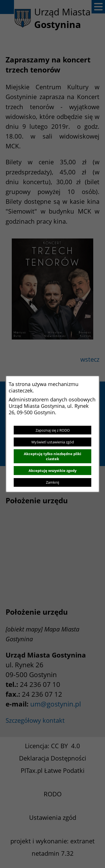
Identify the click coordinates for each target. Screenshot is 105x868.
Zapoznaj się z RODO (53, 430)
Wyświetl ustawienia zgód (53, 442)
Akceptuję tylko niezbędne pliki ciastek (53, 456)
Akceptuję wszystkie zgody (53, 471)
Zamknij (53, 482)
